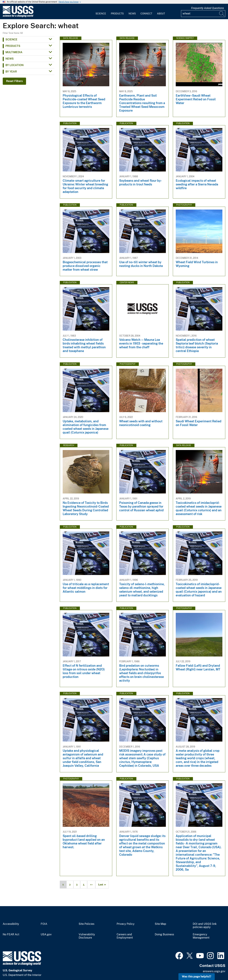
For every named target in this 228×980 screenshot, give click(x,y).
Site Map (160, 924)
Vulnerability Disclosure (87, 936)
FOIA (44, 924)
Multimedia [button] (14, 52)
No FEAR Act (11, 934)
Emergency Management (201, 936)
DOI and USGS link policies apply (205, 926)
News (132, 14)
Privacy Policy (126, 924)
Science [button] (11, 39)
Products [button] (13, 46)
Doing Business (164, 934)
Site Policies (87, 924)
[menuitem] (101, 12)
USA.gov (46, 934)
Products (117, 14)
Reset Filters (14, 81)
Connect (146, 14)
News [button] (10, 59)
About (161, 14)
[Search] (222, 14)
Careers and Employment (125, 936)
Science (101, 14)
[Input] (203, 14)
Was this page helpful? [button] (197, 977)
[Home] (18, 16)
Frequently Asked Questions (207, 8)
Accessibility (11, 924)
